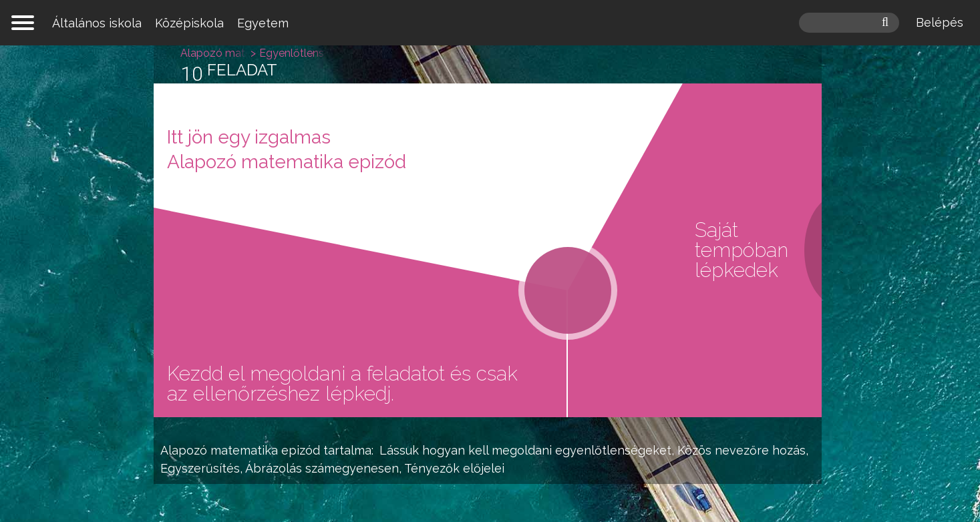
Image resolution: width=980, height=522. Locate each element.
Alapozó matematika (219, 450)
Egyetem (263, 23)
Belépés (940, 22)
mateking (490, 23)
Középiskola (189, 23)
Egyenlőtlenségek (341, 53)
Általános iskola (97, 23)
